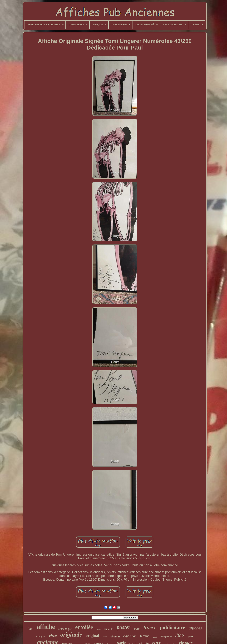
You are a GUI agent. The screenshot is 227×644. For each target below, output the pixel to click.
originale (71, 635)
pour (137, 629)
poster (124, 627)
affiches (195, 628)
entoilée (84, 627)
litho (180, 635)
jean (31, 628)
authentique (65, 629)
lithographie (166, 637)
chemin (115, 636)
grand (155, 637)
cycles (190, 636)
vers (105, 636)
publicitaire (172, 627)
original (92, 636)
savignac (41, 636)
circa (53, 636)
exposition (130, 636)
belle (99, 629)
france (150, 628)
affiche (46, 627)
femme (145, 636)
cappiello (109, 629)
